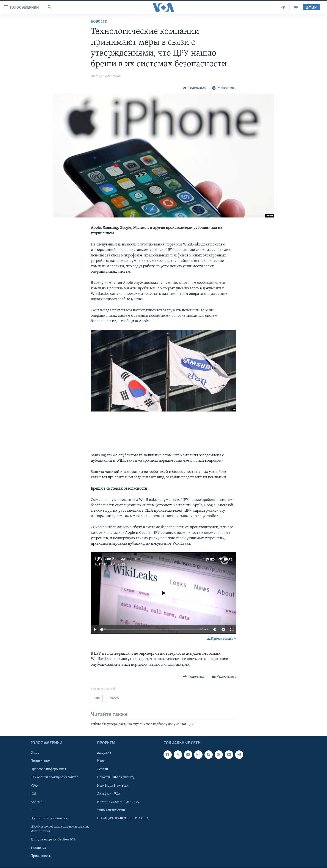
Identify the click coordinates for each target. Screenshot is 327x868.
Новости (99, 22)
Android (37, 802)
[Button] (195, 88)
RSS (34, 810)
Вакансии (38, 848)
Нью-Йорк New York (113, 786)
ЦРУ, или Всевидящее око (118, 559)
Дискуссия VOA (109, 794)
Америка (104, 753)
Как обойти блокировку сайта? (54, 778)
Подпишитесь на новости (50, 818)
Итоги (102, 761)
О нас (35, 753)
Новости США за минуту (116, 778)
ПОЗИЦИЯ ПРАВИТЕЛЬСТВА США (123, 818)
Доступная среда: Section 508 (53, 840)
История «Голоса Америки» (118, 802)
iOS (33, 794)
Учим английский (111, 810)
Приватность (41, 856)
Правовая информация (48, 769)
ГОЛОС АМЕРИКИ (113, 565)
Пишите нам (40, 761)
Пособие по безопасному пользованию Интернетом (60, 829)
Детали (103, 769)
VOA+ (35, 786)
